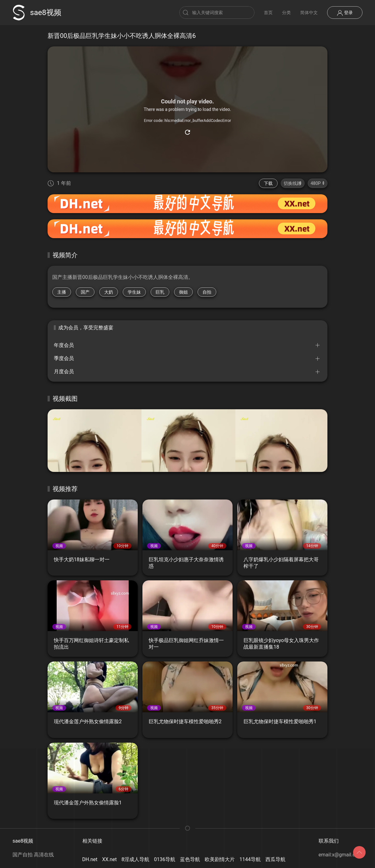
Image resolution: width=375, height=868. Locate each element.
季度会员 (64, 358)
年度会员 (64, 345)
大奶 (109, 292)
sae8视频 (37, 13)
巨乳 (160, 292)
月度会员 (64, 371)
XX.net (109, 859)
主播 (62, 292)
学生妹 (134, 292)
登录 (345, 13)
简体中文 (309, 13)
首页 (268, 13)
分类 (286, 13)
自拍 (207, 292)
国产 (85, 292)
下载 (268, 183)
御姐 (183, 292)
